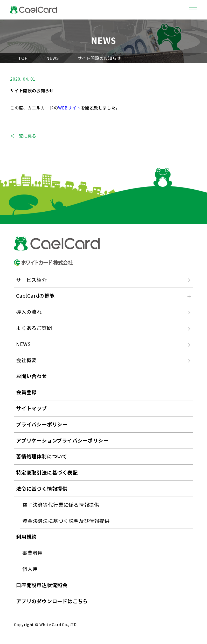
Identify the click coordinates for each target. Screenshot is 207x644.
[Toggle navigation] (193, 10)
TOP (23, 58)
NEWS (52, 58)
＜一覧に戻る (23, 136)
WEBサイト (70, 108)
